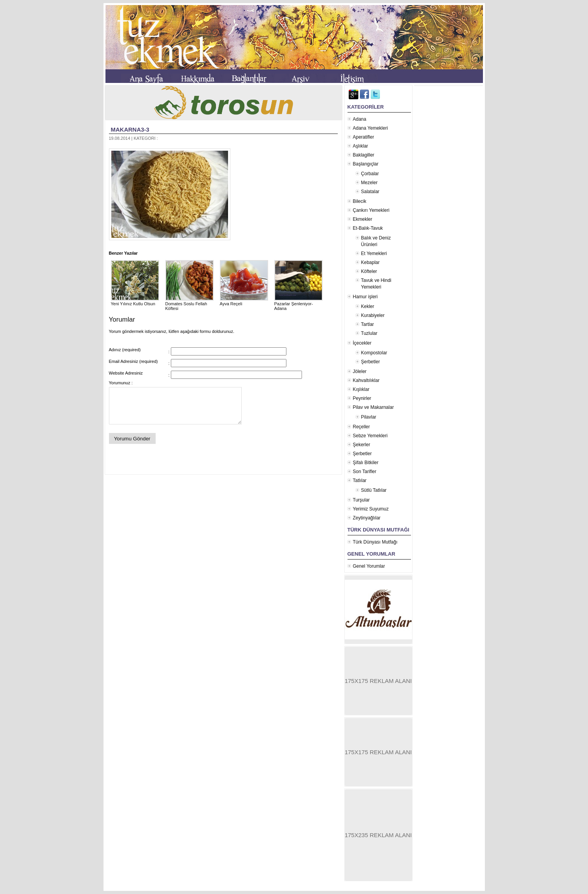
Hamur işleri (365, 297)
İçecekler (362, 343)
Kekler (368, 306)
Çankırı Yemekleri (371, 210)
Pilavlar (369, 417)
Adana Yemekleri (370, 128)
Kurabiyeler (373, 315)
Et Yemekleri (374, 253)
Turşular (362, 500)
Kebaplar (370, 262)
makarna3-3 (130, 129)
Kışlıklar (361, 389)
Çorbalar (370, 174)
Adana (360, 119)
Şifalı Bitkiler (366, 463)
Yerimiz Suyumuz (371, 509)
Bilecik (360, 201)
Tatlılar (360, 480)
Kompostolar (374, 353)
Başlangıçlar (366, 164)
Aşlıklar (361, 146)
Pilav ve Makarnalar (373, 407)
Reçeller (362, 427)
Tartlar (368, 324)
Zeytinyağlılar (367, 518)
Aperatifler (364, 137)
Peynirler (362, 398)
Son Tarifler (365, 472)
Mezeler (369, 183)
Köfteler (369, 271)
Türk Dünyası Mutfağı (375, 542)
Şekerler (362, 445)
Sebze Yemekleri (370, 436)
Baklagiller (364, 155)
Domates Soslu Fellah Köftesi (190, 304)
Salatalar (370, 192)
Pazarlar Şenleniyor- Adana (298, 304)
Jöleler (360, 371)
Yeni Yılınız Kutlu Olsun (135, 301)
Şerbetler (371, 362)
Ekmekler (363, 219)
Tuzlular (369, 333)
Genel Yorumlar (369, 566)
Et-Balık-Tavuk (368, 228)
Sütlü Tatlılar (374, 490)
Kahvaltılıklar (366, 380)
